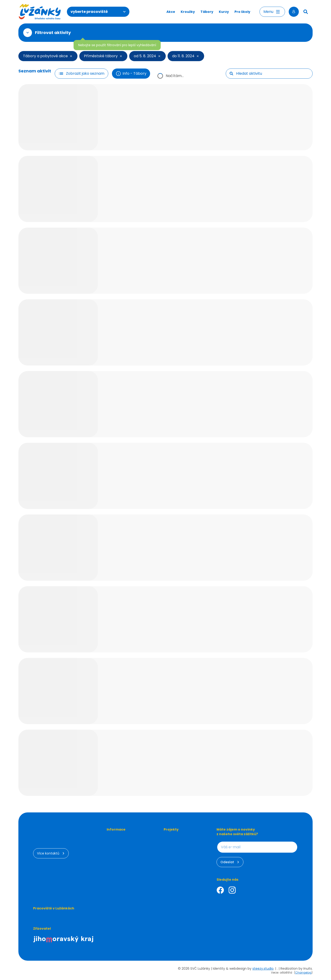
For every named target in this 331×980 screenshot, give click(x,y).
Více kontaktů (51, 853)
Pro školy (242, 12)
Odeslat (230, 862)
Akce (171, 12)
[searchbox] (272, 74)
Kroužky (188, 12)
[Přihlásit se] (294, 12)
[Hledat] (306, 12)
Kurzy (224, 12)
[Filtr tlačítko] (81, 74)
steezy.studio (263, 969)
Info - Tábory (131, 74)
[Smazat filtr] (70, 56)
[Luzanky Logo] (40, 12)
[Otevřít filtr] (28, 33)
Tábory (207, 12)
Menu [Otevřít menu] (272, 12)
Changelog (303, 973)
